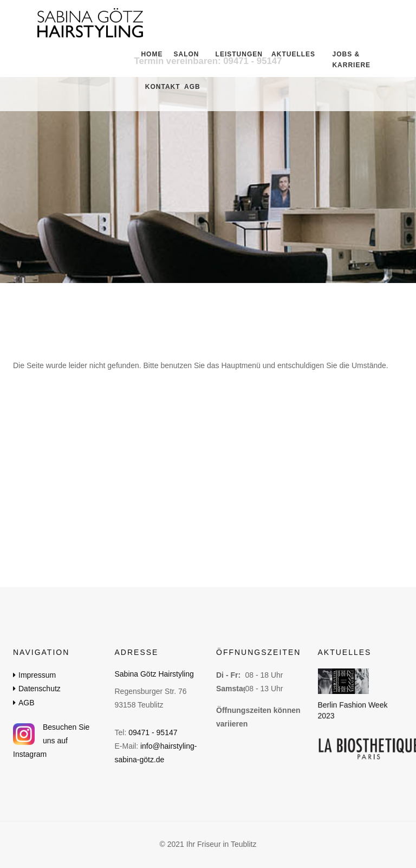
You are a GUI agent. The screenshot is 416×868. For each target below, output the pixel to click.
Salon (184, 54)
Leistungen (233, 54)
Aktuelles (288, 54)
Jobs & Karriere (351, 60)
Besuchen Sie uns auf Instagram (51, 741)
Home (149, 54)
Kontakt (158, 87)
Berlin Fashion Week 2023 (353, 711)
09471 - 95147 (153, 732)
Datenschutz (40, 689)
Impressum (37, 675)
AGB (191, 87)
